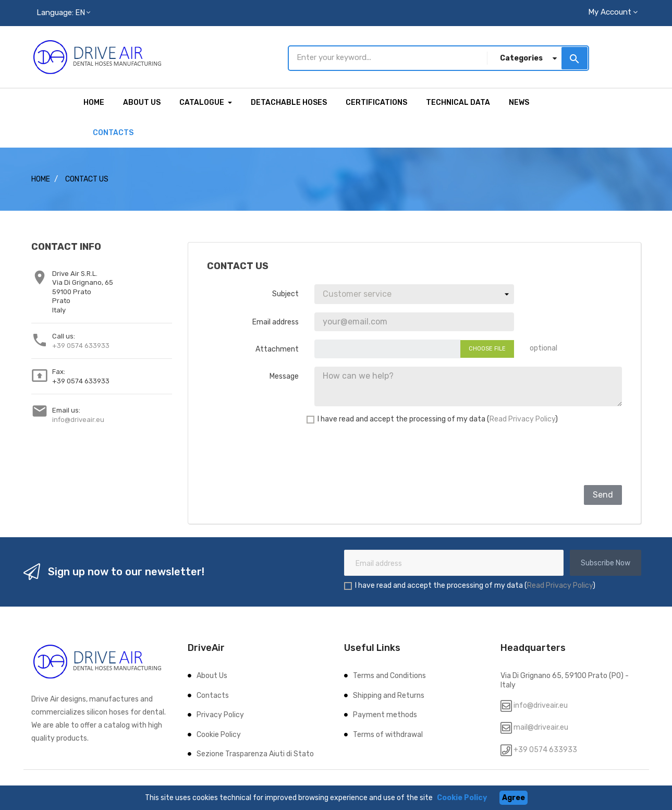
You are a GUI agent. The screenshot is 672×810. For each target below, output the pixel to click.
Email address (276, 321)
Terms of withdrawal (388, 733)
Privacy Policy (220, 714)
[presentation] (543, 455)
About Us (212, 675)
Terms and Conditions (389, 675)
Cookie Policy (219, 733)
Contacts (213, 694)
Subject (285, 292)
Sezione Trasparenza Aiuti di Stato (255, 753)
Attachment (277, 348)
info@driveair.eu (78, 418)
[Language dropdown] (63, 13)
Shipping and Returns (389, 694)
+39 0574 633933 (81, 344)
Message (284, 375)
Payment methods (385, 714)
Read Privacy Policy (522, 418)
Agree (514, 798)
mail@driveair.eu (541, 726)
